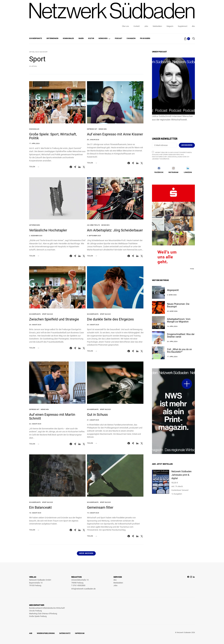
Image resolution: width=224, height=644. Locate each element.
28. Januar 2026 (93, 140)
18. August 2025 (35, 513)
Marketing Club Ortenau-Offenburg (43, 614)
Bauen (81, 38)
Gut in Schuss (97, 415)
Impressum (80, 633)
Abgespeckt (173, 290)
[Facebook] (159, 170)
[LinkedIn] (188, 170)
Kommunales (68, 38)
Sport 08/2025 (48, 314)
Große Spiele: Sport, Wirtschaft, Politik (53, 136)
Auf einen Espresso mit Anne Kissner (115, 134)
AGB (31, 633)
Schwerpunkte (35, 38)
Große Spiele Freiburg (38, 616)
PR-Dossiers (145, 38)
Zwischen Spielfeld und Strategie (54, 319)
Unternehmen (52, 38)
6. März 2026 (172, 295)
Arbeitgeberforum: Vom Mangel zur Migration (179, 320)
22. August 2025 (35, 424)
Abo (193, 26)
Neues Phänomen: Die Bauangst (178, 305)
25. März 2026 (172, 311)
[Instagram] (173, 170)
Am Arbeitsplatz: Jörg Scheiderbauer (115, 230)
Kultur (91, 38)
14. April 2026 (172, 326)
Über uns (125, 26)
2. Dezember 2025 (36, 236)
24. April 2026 (172, 341)
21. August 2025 (93, 420)
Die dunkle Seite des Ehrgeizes (110, 319)
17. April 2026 (34, 143)
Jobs (146, 26)
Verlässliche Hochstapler (48, 230)
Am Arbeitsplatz (93, 225)
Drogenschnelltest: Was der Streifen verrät (181, 335)
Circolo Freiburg (35, 611)
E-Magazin (131, 38)
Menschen (103, 38)
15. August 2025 (93, 513)
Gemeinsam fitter (100, 507)
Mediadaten (157, 26)
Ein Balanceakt (40, 507)
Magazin (170, 26)
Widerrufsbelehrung (46, 633)
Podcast (118, 38)
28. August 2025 (35, 325)
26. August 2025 (93, 325)
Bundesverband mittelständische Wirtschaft (47, 608)
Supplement (183, 26)
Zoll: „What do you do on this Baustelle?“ (179, 351)
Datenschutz (65, 633)
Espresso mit (92, 129)
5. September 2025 (94, 236)
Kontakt (137, 26)
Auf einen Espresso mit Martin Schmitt (52, 417)
